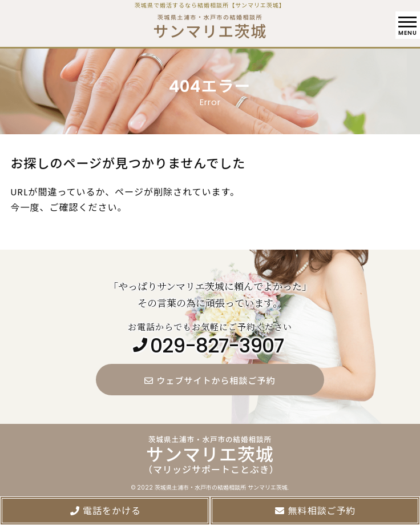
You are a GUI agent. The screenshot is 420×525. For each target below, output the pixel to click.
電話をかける (105, 511)
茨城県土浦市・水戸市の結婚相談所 (210, 24)
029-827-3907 (217, 346)
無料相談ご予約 (315, 511)
